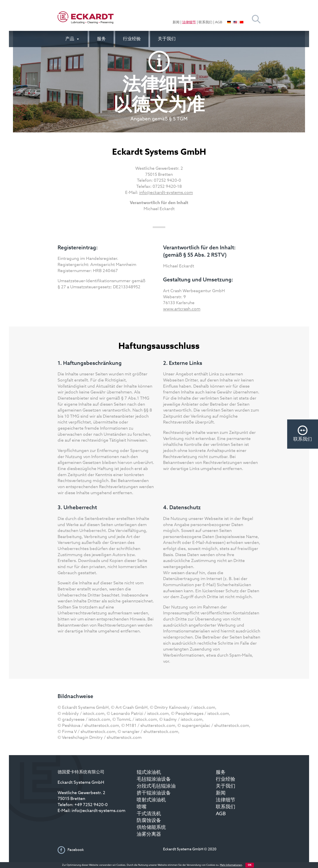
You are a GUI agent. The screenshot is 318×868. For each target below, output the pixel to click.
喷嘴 (142, 807)
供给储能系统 (151, 828)
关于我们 (167, 39)
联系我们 (205, 22)
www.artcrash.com (182, 309)
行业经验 (132, 39)
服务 (101, 39)
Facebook (75, 850)
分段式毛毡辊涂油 (156, 786)
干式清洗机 (149, 814)
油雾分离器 (149, 834)
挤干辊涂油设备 (154, 793)
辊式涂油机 (149, 773)
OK (250, 865)
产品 (73, 39)
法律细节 (189, 22)
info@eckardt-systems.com (166, 193)
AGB (219, 22)
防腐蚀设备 (149, 821)
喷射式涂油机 (151, 800)
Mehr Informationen (231, 865)
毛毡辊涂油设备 (154, 779)
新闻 (176, 22)
